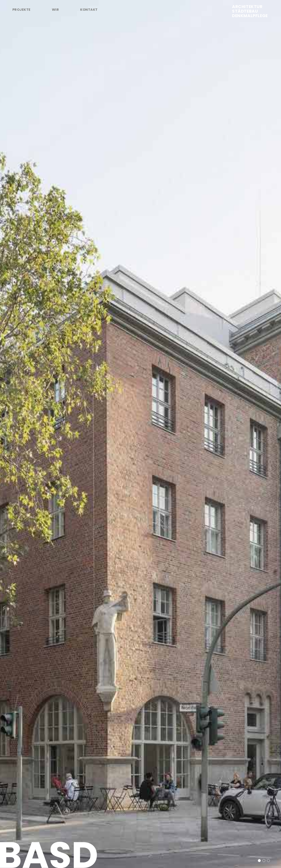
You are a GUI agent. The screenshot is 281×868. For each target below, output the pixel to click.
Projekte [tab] (21, 10)
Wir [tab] (55, 10)
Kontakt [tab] (89, 10)
